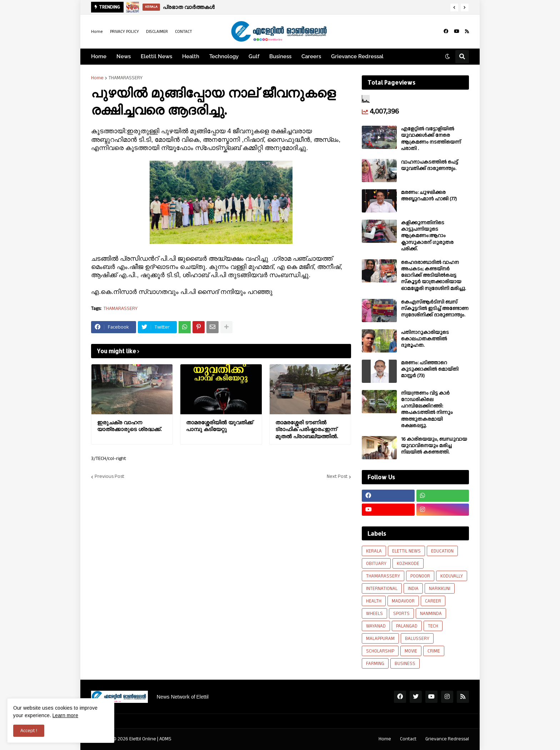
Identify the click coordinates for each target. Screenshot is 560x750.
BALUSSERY (417, 639)
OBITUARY (376, 564)
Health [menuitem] (191, 56)
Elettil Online (143, 739)
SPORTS (401, 614)
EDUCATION (442, 551)
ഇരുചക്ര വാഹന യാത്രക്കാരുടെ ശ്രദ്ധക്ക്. (129, 426)
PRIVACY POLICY (124, 32)
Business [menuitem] (280, 56)
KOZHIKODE (408, 564)
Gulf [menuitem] (254, 56)
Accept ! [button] (29, 731)
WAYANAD (376, 626)
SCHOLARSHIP (380, 651)
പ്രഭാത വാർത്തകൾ (191, 7)
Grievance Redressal (447, 739)
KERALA (374, 551)
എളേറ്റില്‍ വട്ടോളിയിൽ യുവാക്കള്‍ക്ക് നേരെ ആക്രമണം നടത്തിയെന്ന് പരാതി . (431, 139)
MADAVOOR (403, 601)
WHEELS (374, 614)
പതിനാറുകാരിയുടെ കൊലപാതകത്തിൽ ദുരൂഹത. (425, 339)
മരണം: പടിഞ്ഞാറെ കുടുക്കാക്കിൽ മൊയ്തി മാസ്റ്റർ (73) (430, 369)
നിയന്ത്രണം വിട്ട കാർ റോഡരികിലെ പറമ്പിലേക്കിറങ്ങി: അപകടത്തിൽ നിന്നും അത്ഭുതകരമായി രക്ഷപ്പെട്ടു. (427, 409)
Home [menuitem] (99, 56)
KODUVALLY (452, 576)
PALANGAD (407, 626)
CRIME (434, 651)
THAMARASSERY (126, 78)
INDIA (413, 589)
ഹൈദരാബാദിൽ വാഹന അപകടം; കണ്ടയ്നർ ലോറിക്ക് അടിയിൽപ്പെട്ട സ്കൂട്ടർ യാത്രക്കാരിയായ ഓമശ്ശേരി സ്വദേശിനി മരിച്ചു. (434, 276)
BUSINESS (405, 664)
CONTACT (184, 32)
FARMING (375, 664)
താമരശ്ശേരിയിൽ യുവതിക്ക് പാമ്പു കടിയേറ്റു (219, 426)
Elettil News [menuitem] (156, 56)
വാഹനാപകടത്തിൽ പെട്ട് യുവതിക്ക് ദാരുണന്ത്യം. (430, 165)
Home (97, 32)
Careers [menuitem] (311, 56)
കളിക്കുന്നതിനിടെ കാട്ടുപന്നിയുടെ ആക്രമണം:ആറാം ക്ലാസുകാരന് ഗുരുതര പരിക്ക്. (427, 236)
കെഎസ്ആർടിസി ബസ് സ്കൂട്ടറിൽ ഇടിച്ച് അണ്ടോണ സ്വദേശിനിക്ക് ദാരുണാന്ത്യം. (435, 309)
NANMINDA (431, 614)
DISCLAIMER (157, 32)
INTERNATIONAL (382, 589)
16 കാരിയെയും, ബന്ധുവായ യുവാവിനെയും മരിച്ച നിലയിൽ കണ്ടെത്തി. (434, 446)
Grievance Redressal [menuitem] (357, 56)
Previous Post (109, 477)
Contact (408, 739)
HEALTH (374, 601)
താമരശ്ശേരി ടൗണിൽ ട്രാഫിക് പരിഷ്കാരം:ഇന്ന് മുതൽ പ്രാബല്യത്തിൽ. (307, 429)
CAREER (433, 601)
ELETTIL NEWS (406, 551)
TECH (433, 626)
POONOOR (420, 576)
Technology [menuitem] (224, 56)
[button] (454, 7)
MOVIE (411, 651)
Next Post (337, 477)
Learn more (65, 715)
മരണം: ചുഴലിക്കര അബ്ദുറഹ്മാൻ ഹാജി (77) (429, 196)
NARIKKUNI (440, 589)
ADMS (165, 739)
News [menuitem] (124, 56)
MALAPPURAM (380, 639)
